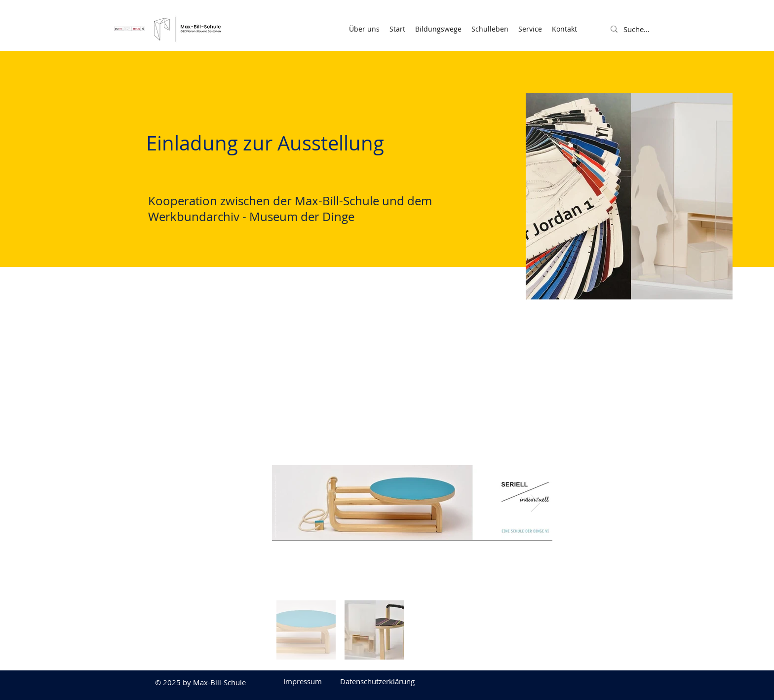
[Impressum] (303, 681)
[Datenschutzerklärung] (377, 681)
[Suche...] (648, 29)
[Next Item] (535, 503)
